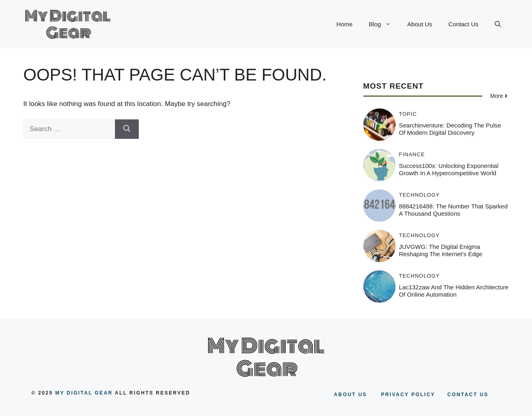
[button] (498, 24)
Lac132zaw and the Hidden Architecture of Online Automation (454, 291)
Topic (408, 114)
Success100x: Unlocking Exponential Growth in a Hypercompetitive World (449, 169)
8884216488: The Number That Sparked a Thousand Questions (453, 210)
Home (345, 24)
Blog (384, 24)
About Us (420, 24)
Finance (412, 154)
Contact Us (463, 24)
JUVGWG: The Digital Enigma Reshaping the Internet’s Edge (441, 250)
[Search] (127, 129)
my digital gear (84, 393)
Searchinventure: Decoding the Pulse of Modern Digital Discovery (450, 129)
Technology (419, 195)
